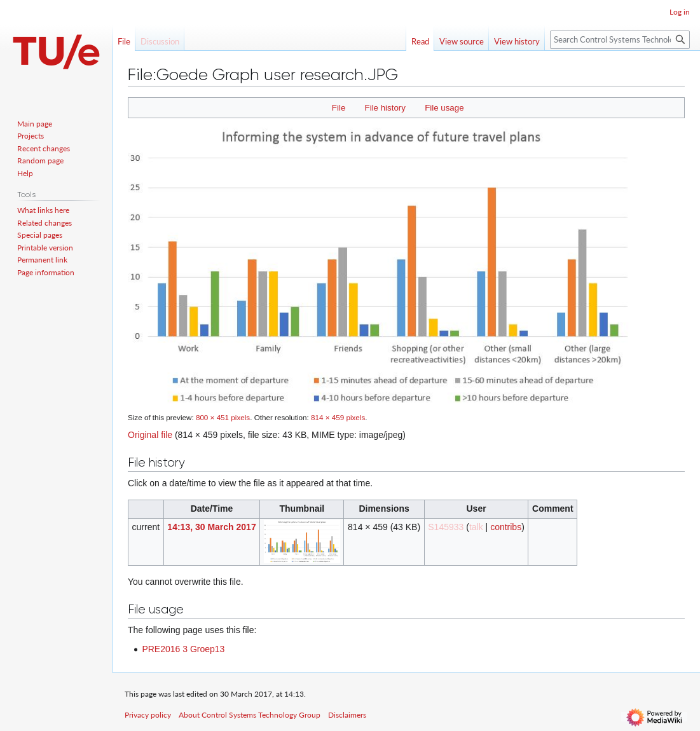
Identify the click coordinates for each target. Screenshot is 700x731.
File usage (444, 108)
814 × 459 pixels (338, 417)
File (339, 108)
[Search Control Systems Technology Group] (620, 40)
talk (476, 527)
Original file (150, 435)
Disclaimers (347, 715)
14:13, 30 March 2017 (211, 527)
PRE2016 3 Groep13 (183, 649)
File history (385, 108)
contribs (506, 527)
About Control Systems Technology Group (250, 715)
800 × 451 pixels (223, 417)
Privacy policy (148, 715)
